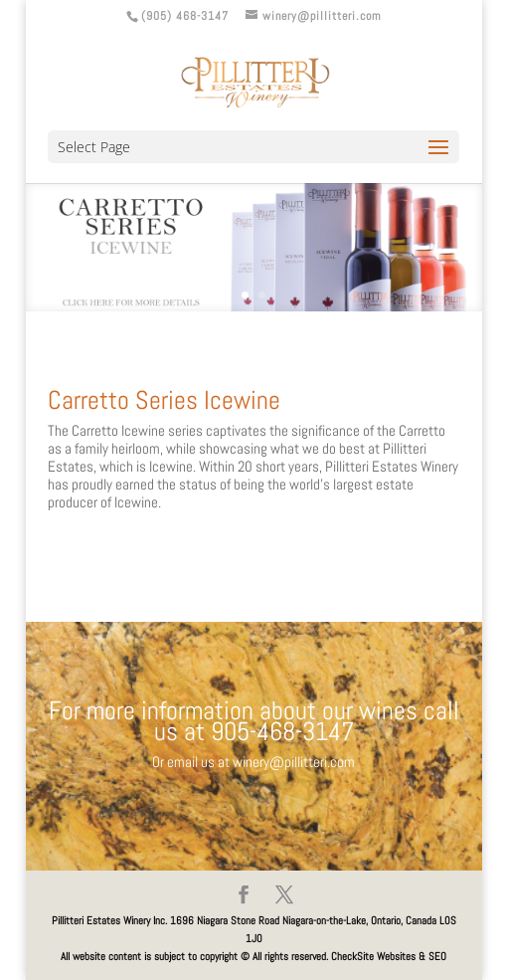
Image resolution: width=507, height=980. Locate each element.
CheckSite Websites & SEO (389, 956)
